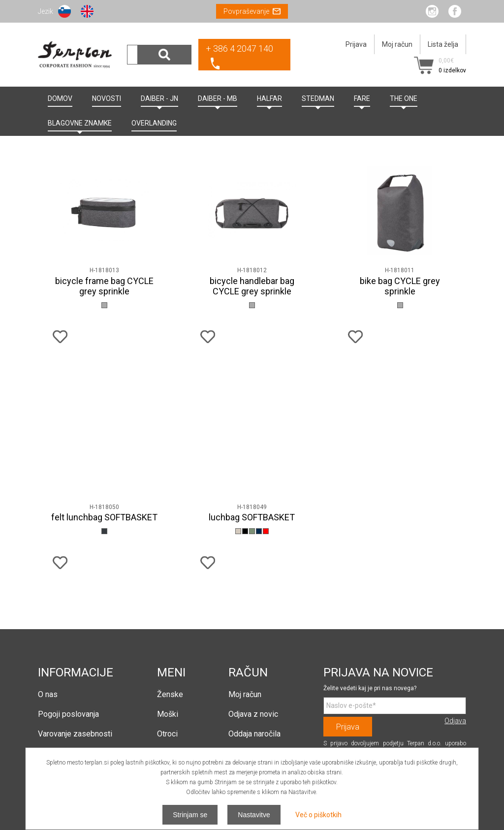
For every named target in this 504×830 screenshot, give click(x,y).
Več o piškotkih (318, 815)
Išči (164, 55)
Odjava (455, 721)
